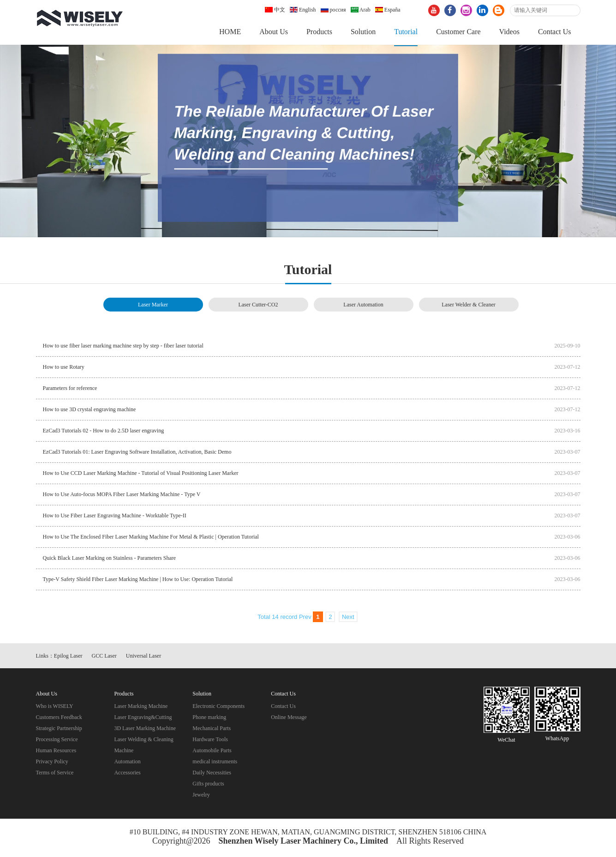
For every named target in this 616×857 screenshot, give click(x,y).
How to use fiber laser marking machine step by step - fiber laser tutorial (123, 347)
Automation (127, 763)
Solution (363, 32)
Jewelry (201, 796)
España (388, 10)
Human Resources (56, 752)
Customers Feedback (59, 719)
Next (348, 618)
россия (333, 10)
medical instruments (215, 763)
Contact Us (555, 32)
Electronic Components (218, 707)
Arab (361, 10)
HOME (230, 32)
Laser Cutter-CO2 (258, 306)
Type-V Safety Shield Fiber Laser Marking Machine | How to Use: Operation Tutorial (138, 581)
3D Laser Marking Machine (145, 730)
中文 (275, 10)
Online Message (289, 719)
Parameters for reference (70, 390)
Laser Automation (363, 306)
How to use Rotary (64, 368)
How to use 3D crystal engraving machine (90, 411)
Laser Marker (153, 306)
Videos (509, 32)
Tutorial (406, 32)
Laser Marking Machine (141, 707)
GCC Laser (104, 657)
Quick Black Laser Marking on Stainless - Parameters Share (110, 559)
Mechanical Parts (212, 730)
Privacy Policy (52, 763)
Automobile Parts (212, 752)
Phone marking (209, 719)
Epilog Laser (68, 657)
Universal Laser (144, 657)
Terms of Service (55, 774)
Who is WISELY (55, 707)
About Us (274, 32)
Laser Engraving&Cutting (143, 719)
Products (319, 32)
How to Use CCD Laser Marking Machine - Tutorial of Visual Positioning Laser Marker (141, 474)
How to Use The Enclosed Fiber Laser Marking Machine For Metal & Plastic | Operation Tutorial (151, 538)
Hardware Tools (210, 741)
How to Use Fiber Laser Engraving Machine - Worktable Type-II (115, 517)
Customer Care (458, 32)
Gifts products (208, 785)
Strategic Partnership (59, 730)
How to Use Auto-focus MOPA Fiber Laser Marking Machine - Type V (122, 496)
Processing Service (57, 741)
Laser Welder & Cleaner (468, 306)
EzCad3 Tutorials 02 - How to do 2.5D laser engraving (104, 432)
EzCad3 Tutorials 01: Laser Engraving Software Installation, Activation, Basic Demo (137, 453)
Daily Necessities (212, 774)
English (303, 10)
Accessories (127, 774)
